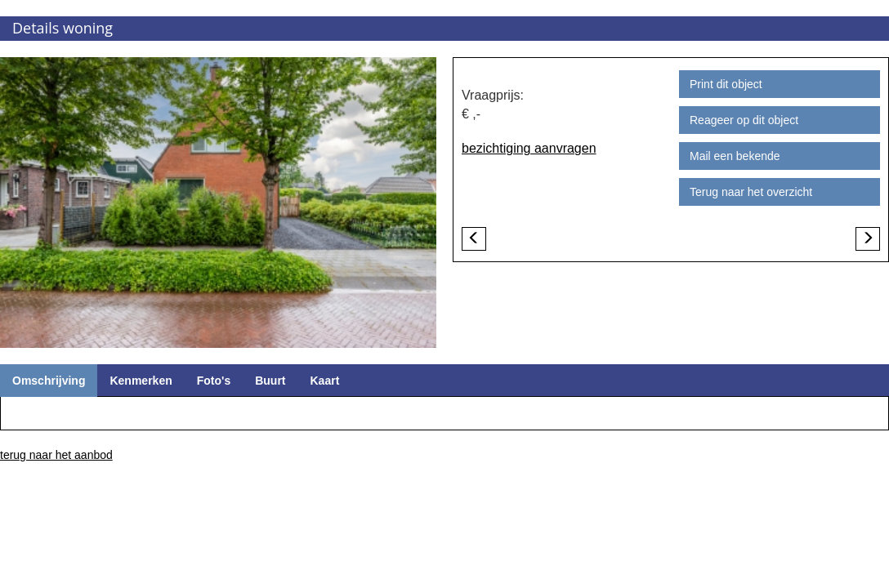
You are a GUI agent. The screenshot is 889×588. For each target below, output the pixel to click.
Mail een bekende (735, 156)
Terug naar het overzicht (751, 192)
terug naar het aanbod (56, 455)
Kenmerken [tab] (141, 381)
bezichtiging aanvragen (529, 148)
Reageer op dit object (744, 120)
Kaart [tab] (325, 381)
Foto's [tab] (214, 381)
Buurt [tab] (270, 381)
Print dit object (726, 84)
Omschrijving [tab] (49, 381)
